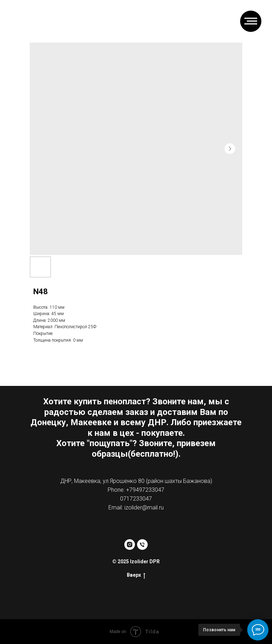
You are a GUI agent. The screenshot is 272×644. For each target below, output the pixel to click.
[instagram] (130, 545)
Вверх (136, 575)
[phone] (142, 545)
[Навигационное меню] (251, 21)
